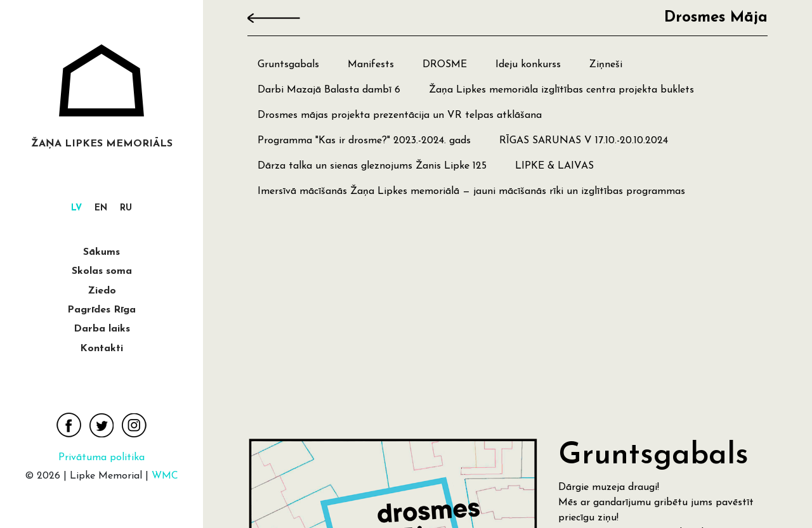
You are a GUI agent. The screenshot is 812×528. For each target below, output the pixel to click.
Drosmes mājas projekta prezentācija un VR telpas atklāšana (400, 115)
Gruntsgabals (288, 65)
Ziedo (102, 291)
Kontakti (101, 349)
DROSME (445, 65)
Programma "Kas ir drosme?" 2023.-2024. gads (364, 141)
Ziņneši (606, 65)
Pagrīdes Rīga (101, 310)
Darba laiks (102, 329)
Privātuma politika (101, 458)
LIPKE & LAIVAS (554, 166)
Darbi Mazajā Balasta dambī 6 (329, 90)
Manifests (371, 65)
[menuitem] (76, 209)
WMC (165, 476)
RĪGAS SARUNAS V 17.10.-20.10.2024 (584, 141)
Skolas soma (102, 271)
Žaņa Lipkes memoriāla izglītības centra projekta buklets (561, 90)
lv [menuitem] (76, 209)
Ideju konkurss (528, 65)
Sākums (101, 252)
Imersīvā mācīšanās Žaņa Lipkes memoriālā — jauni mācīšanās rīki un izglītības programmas (471, 191)
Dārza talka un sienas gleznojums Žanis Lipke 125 (372, 166)
